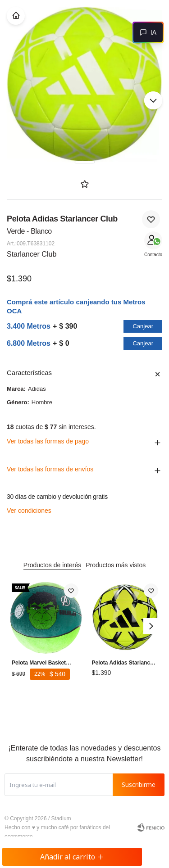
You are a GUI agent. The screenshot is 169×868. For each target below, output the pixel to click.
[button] (153, 100)
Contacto (153, 255)
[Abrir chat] (148, 32)
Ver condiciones (29, 511)
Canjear (143, 326)
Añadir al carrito (72, 857)
